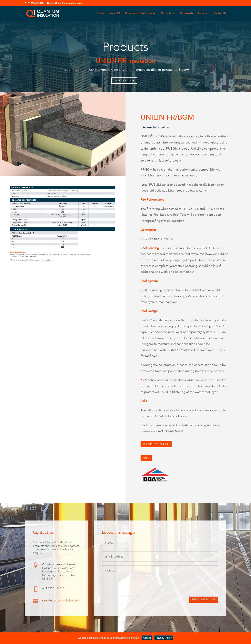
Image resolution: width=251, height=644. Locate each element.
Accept (147, 638)
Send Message (203, 599)
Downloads (186, 13)
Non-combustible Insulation (141, 13)
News (201, 13)
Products (166, 13)
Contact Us (220, 13)
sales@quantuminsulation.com (61, 601)
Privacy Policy (164, 638)
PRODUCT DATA (156, 444)
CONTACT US (124, 80)
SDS (146, 458)
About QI (115, 13)
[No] (246, 638)
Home (101, 13)
